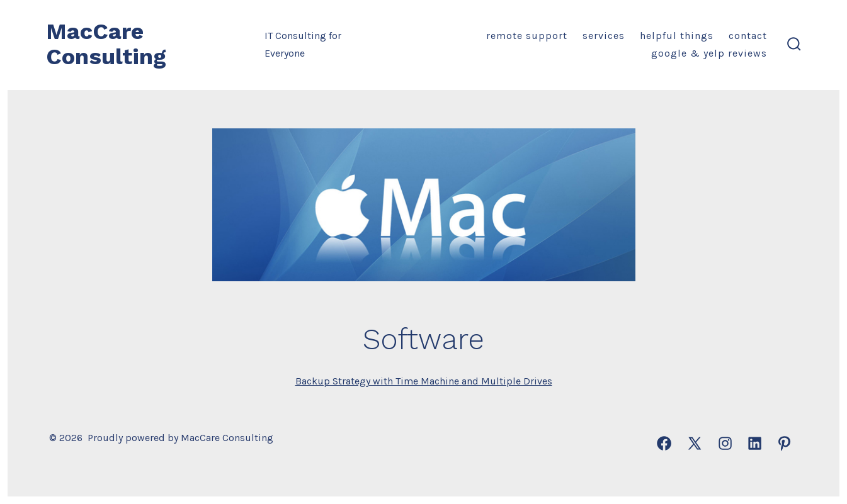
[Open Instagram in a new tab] (725, 443)
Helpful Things (677, 36)
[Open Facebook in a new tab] (664, 443)
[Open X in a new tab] (695, 443)
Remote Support (527, 36)
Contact (748, 36)
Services (604, 36)
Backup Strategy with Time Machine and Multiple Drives (424, 381)
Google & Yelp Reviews (709, 53)
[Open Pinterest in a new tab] (784, 443)
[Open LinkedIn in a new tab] (755, 443)
